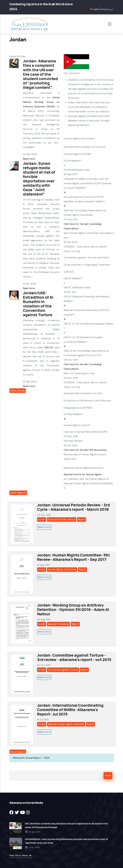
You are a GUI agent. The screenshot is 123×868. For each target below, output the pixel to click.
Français (104, 9)
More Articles (18, 391)
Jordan (42, 519)
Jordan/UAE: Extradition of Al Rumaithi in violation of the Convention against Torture (38, 304)
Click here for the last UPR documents (85, 450)
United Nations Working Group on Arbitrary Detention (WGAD (41, 102)
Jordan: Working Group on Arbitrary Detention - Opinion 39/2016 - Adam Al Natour (73, 609)
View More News (19, 855)
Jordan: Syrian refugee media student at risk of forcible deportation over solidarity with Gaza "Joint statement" (39, 179)
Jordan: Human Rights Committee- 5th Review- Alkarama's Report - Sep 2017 (73, 557)
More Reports (18, 752)
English (96, 9)
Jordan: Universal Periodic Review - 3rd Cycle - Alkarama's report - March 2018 (73, 507)
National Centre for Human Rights (83, 474)
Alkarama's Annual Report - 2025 (31, 758)
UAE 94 (49, 347)
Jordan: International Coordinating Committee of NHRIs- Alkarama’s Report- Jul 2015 (70, 710)
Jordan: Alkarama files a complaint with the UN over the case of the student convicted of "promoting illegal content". (40, 74)
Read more (29, 159)
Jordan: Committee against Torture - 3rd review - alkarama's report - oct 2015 (74, 657)
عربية (111, 9)
